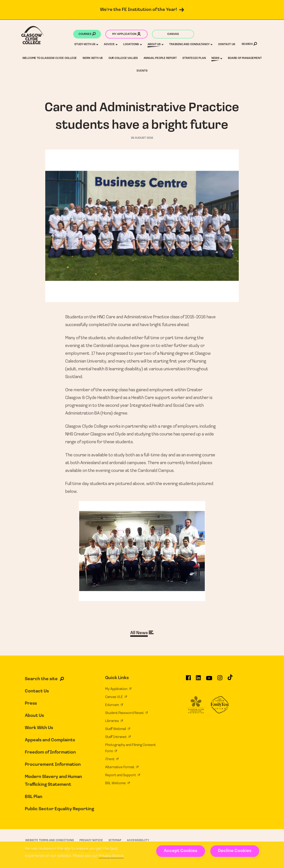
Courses (87, 34)
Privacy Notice (111, 856)
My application (126, 34)
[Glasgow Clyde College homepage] (33, 35)
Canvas (173, 34)
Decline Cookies (235, 851)
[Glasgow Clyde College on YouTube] (209, 680)
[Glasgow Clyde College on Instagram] (220, 680)
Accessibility (138, 840)
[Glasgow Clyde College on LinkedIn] (198, 680)
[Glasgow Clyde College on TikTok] (230, 679)
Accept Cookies (180, 851)
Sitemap (115, 840)
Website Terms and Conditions (50, 840)
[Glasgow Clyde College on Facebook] (188, 680)
